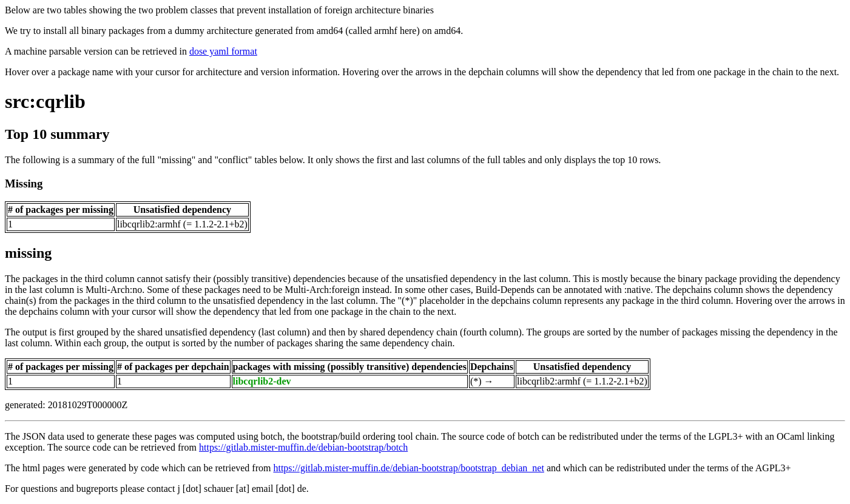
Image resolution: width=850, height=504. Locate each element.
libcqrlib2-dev (262, 381)
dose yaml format (223, 51)
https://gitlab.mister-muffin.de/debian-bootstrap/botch (303, 447)
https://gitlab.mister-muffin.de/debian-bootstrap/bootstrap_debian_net (408, 468)
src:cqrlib (45, 101)
